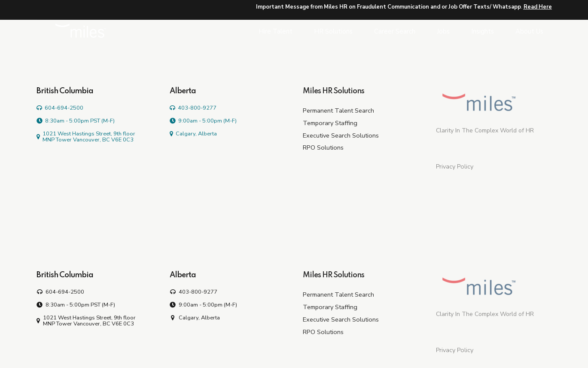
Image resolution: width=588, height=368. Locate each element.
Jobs (443, 31)
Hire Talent (276, 31)
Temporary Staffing (330, 123)
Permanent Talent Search (338, 110)
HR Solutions (333, 31)
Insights (483, 31)
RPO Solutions (323, 147)
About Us (529, 31)
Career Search (395, 31)
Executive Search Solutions (341, 135)
